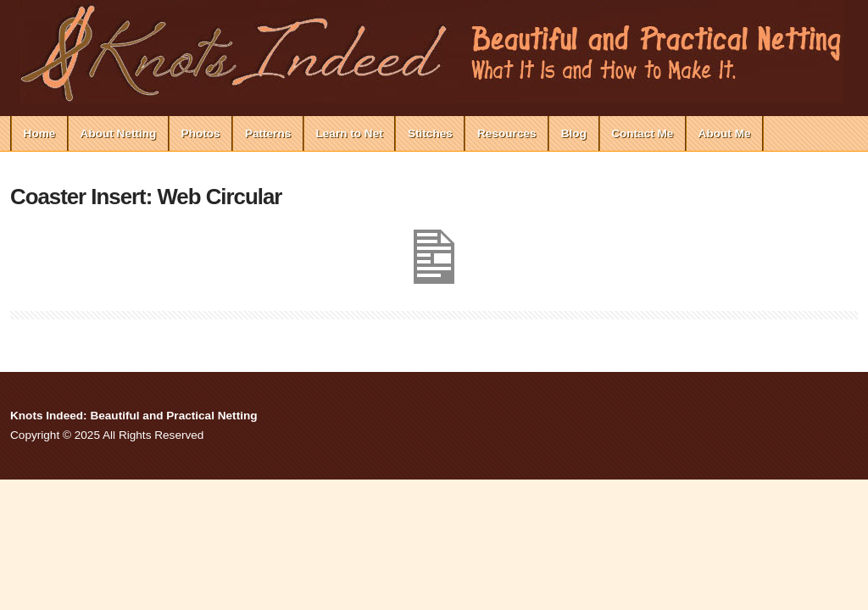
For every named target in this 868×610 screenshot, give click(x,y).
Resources (507, 133)
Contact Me (642, 133)
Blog (574, 133)
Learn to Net (349, 133)
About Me (725, 133)
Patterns (268, 133)
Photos (201, 133)
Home (40, 133)
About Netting (119, 133)
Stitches (430, 133)
